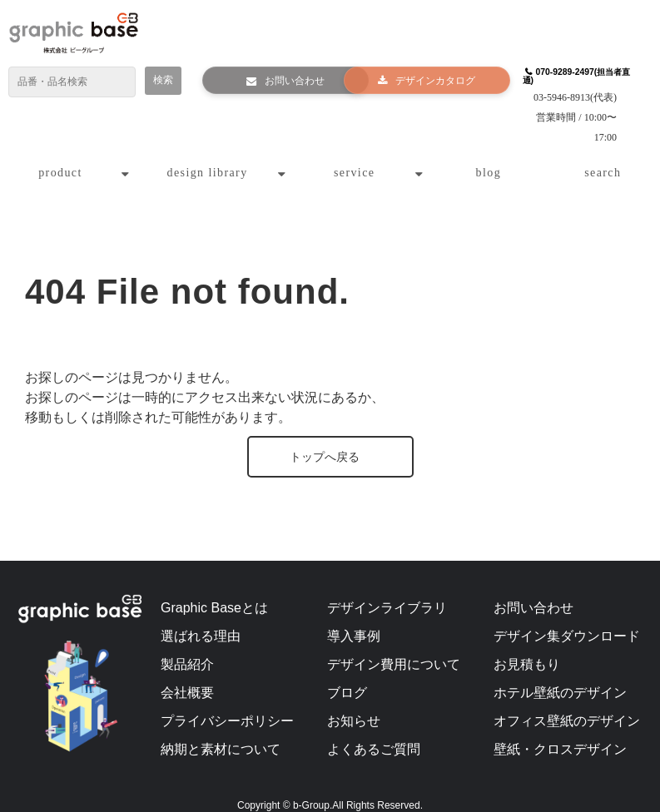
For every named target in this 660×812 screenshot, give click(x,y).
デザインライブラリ (387, 589)
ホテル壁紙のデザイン (560, 674)
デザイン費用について (394, 646)
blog (489, 154)
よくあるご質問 (374, 731)
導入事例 (354, 618)
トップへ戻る (325, 438)
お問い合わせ (286, 82)
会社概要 (187, 674)
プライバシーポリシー (227, 703)
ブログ (347, 674)
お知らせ (354, 703)
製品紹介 (187, 646)
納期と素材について (221, 731)
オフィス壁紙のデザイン (567, 703)
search (603, 154)
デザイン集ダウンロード (567, 618)
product (60, 154)
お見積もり (527, 646)
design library (208, 154)
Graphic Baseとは (214, 589)
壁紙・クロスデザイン (560, 731)
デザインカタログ (428, 82)
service (354, 154)
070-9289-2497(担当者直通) (571, 77)
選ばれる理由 (201, 618)
